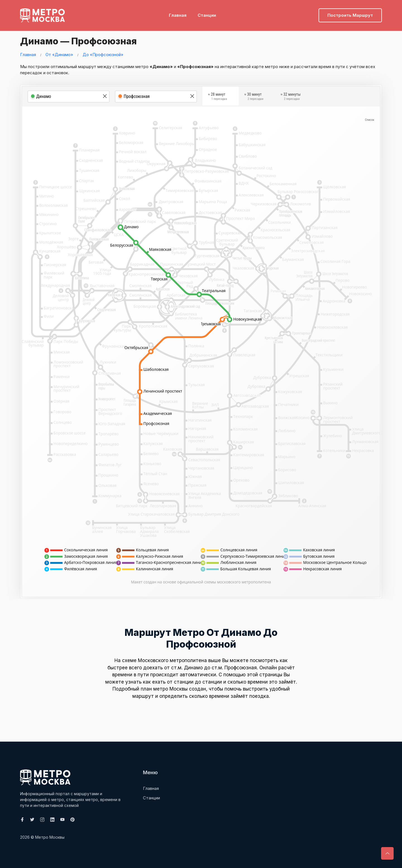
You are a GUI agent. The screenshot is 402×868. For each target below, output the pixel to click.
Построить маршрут (350, 13)
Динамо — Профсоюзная (86, 40)
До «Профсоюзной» (103, 55)
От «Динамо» (59, 55)
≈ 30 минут (254, 97)
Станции (207, 13)
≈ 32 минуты (291, 97)
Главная (178, 13)
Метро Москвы (50, 837)
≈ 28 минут (217, 97)
